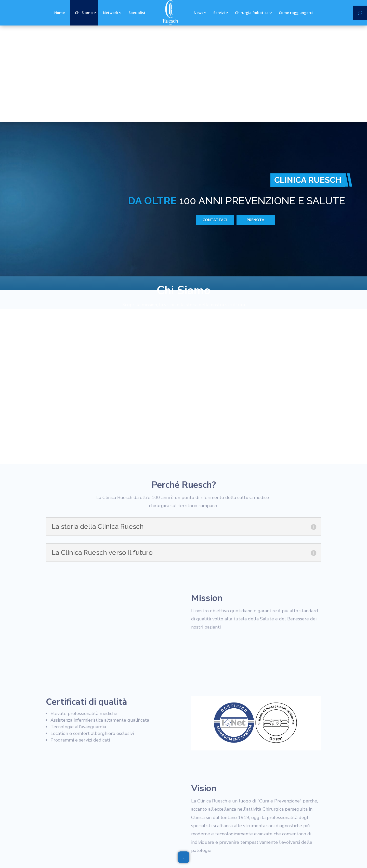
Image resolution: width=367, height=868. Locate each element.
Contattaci (215, 120)
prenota (255, 120)
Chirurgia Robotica (252, 13)
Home (60, 13)
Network (111, 13)
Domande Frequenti (234, 805)
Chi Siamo (84, 13)
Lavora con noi (269, 805)
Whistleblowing (111, 805)
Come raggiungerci (296, 13)
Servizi (219, 13)
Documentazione (145, 805)
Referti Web (176, 805)
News (198, 13)
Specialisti (137, 13)
